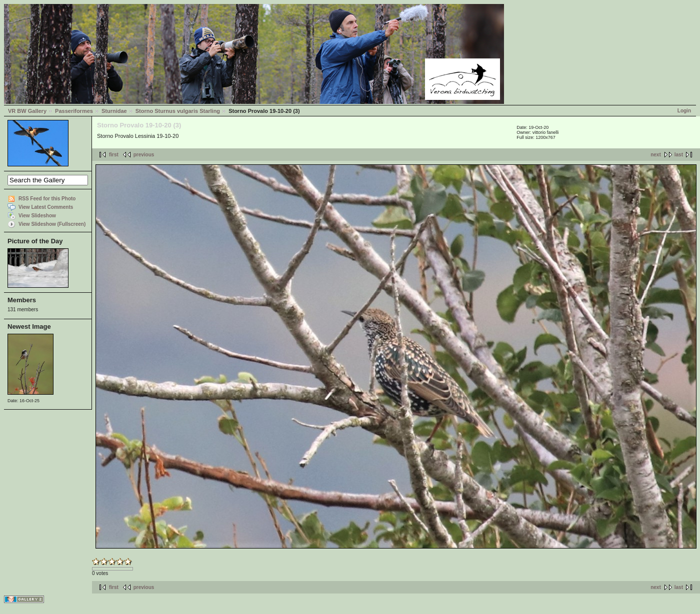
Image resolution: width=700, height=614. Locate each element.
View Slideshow (37, 216)
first (114, 155)
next (656, 155)
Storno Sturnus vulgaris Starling (178, 111)
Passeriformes (74, 111)
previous (144, 155)
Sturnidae (114, 111)
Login (684, 111)
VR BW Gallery (27, 111)
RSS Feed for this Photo (47, 199)
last (679, 155)
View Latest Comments (46, 207)
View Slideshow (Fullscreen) (52, 224)
